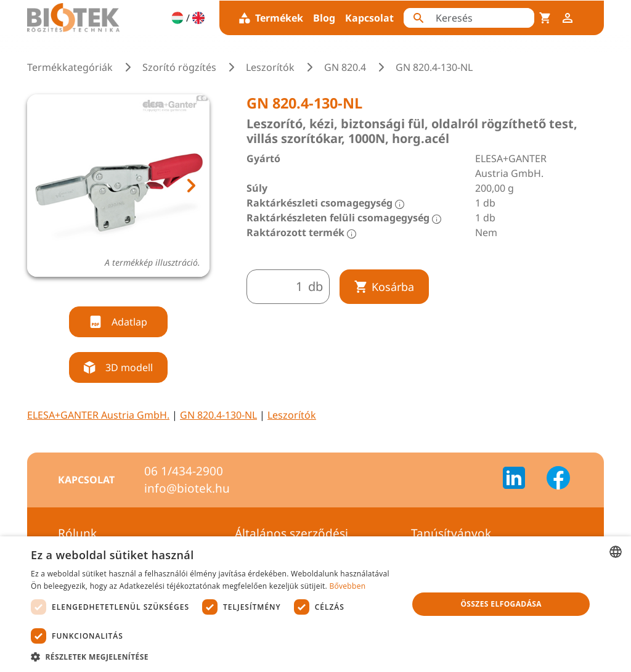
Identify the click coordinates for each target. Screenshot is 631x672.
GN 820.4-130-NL (218, 415)
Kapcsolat (369, 18)
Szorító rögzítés (179, 67)
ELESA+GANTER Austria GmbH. (98, 415)
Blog (324, 18)
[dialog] (315, 604)
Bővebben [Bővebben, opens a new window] (347, 586)
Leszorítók (270, 67)
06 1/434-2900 (184, 471)
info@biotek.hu (187, 488)
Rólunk (77, 533)
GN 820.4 (345, 67)
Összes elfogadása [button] (501, 604)
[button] (214, 657)
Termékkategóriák (70, 67)
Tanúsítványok (451, 533)
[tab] (107, 291)
